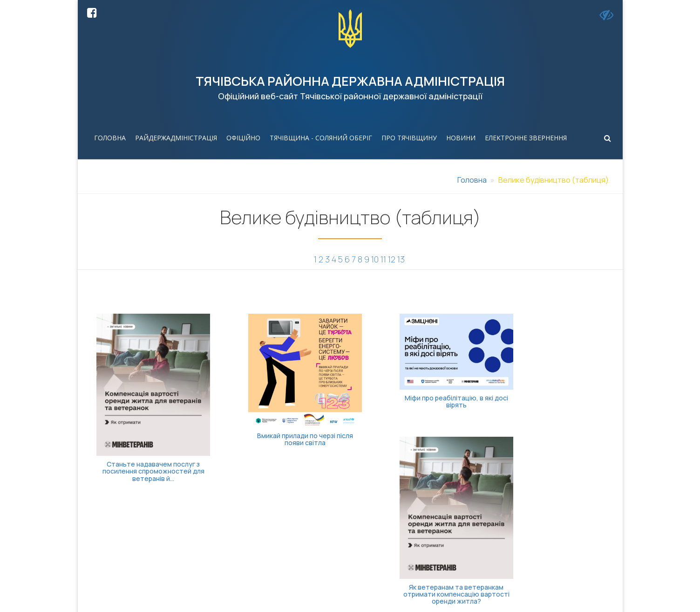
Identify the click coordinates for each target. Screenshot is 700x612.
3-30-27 (325, 544)
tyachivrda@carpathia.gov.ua (452, 534)
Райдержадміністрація (176, 138)
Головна (110, 138)
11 (383, 259)
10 (375, 259)
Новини (461, 138)
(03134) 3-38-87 (339, 534)
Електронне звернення (526, 138)
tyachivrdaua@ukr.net (439, 544)
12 (392, 259)
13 (401, 259)
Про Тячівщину (409, 138)
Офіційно (243, 138)
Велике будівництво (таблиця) (554, 180)
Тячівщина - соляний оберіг (321, 138)
